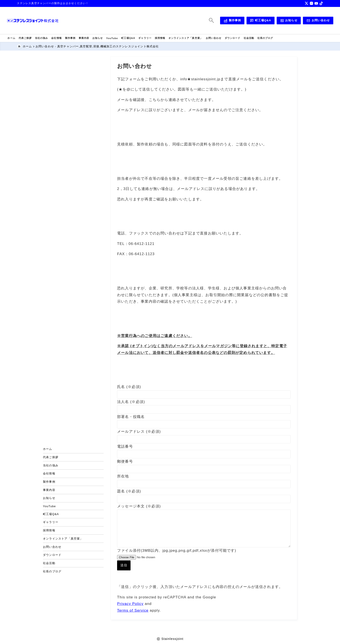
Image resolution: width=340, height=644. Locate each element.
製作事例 (221, 21)
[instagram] (311, 3)
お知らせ (278, 21)
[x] (306, 3)
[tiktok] (321, 3)
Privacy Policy (130, 612)
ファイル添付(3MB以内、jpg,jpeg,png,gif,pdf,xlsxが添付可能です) (177, 570)
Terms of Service (133, 618)
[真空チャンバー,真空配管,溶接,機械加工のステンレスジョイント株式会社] (43, 21)
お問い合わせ (308, 21)
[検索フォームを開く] (201, 21)
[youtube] (316, 3)
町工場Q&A (250, 21)
